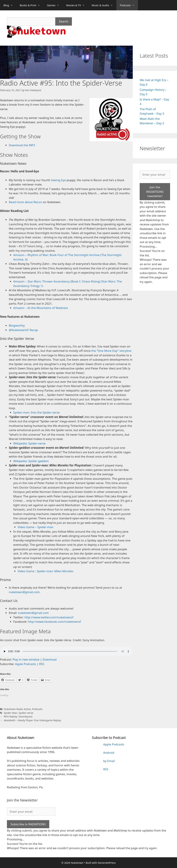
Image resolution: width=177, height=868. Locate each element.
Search (64, 21)
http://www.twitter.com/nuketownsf (49, 617)
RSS (42, 664)
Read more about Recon (25, 202)
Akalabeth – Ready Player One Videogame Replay (32, 720)
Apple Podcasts (25, 664)
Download (50, 659)
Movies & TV (77, 5)
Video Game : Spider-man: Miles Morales (45, 571)
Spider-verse (26, 713)
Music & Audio (104, 5)
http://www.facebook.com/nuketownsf (54, 622)
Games (55, 5)
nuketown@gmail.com (24, 592)
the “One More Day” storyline (111, 351)
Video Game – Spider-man (36, 527)
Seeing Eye (58, 180)
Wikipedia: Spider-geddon (31, 461)
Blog (10, 5)
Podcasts (129, 5)
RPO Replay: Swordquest (18, 716)
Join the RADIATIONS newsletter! (155, 192)
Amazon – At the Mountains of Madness (41, 308)
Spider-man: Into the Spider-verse (37, 412)
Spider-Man (11, 713)
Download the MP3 (22, 145)
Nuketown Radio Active (17, 709)
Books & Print (32, 5)
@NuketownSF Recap (23, 330)
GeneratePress (107, 863)
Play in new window (26, 659)
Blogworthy (17, 325)
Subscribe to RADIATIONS (28, 824)
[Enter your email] (155, 175)
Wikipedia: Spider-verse (29, 443)
